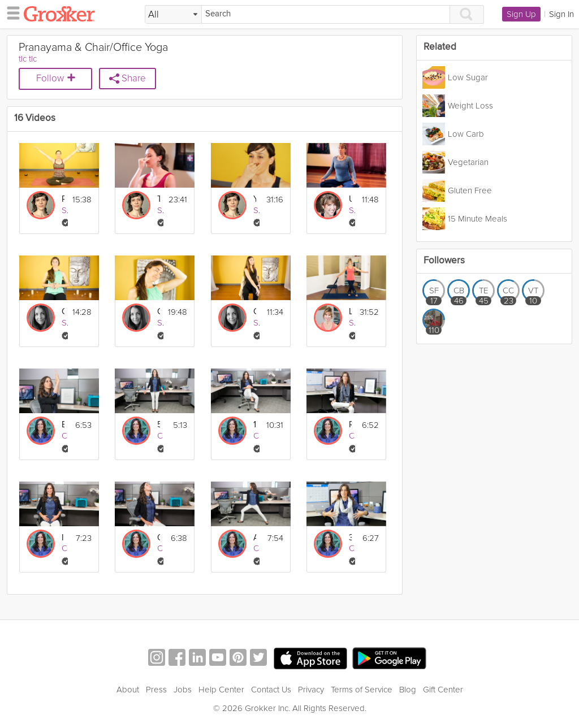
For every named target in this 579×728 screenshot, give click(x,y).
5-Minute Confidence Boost (159, 425)
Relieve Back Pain (350, 425)
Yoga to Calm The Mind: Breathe (255, 199)
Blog (408, 690)
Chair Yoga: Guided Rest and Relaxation (63, 312)
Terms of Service (362, 690)
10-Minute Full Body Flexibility (255, 425)
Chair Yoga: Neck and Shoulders (159, 312)
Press (156, 690)
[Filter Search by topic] (173, 15)
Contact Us (271, 690)
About (128, 690)
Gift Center (443, 690)
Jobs (183, 690)
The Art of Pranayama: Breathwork (159, 199)
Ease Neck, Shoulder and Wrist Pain (63, 425)
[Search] (326, 14)
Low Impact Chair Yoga (350, 312)
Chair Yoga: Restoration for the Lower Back (255, 312)
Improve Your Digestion (63, 538)
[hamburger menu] (10, 12)
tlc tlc (28, 59)
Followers (444, 261)
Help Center (221, 690)
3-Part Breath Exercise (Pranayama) (350, 538)
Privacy (311, 690)
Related (440, 47)
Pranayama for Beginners (63, 199)
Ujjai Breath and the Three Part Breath (350, 199)
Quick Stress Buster (159, 538)
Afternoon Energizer (255, 538)
